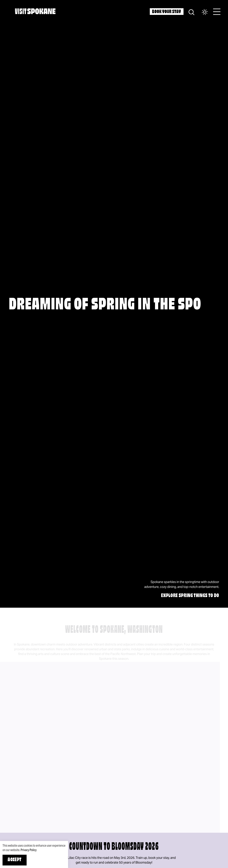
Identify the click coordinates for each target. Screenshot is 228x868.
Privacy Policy (29, 850)
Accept (15, 860)
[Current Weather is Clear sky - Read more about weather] (202, 12)
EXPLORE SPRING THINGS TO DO (190, 596)
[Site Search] (192, 12)
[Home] (35, 11)
